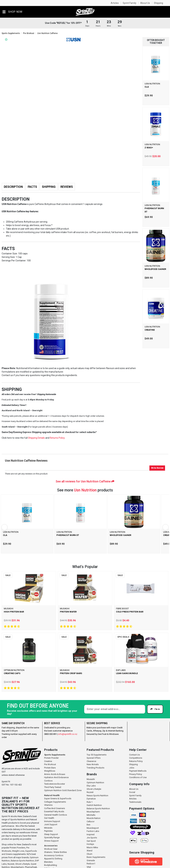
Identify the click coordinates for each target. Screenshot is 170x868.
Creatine (48, 761)
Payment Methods (138, 771)
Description (13, 187)
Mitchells (91, 815)
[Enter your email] (115, 709)
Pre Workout (29, 33)
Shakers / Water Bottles (55, 852)
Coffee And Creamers (55, 808)
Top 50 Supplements (97, 755)
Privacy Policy (136, 774)
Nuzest (11, 864)
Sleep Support (51, 834)
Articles (115, 3)
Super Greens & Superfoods (58, 798)
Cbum (89, 854)
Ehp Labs (91, 786)
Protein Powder (51, 758)
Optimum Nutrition (95, 783)
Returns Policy (136, 761)
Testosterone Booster (55, 784)
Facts (32, 187)
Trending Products (95, 768)
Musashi (91, 779)
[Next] (166, 527)
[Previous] (4, 527)
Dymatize (91, 799)
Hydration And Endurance (56, 777)
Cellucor (91, 821)
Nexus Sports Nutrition (97, 796)
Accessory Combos (54, 855)
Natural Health (52, 795)
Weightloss (50, 771)
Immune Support (52, 821)
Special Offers (94, 758)
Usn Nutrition (85, 490)
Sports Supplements (11, 33)
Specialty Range (52, 837)
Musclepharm (93, 812)
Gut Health (49, 818)
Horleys (90, 844)
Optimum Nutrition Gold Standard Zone (63, 790)
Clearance (91, 761)
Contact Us (134, 755)
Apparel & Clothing (53, 859)
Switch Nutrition (94, 805)
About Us (145, 3)
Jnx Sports (92, 838)
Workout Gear (51, 849)
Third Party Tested (53, 787)
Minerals (48, 828)
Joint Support (51, 824)
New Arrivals (93, 764)
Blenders (48, 862)
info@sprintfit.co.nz (68, 734)
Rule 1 (90, 802)
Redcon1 (91, 864)
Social (132, 792)
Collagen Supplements (55, 802)
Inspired (91, 834)
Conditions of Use (138, 777)
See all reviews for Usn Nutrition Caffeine (85, 481)
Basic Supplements (96, 857)
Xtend (89, 851)
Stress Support (51, 841)
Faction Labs (93, 831)
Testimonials (135, 802)
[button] (12, 12)
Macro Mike (92, 847)
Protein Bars (50, 768)
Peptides (48, 831)
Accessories (51, 846)
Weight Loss (18, 851)
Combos (48, 781)
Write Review (157, 468)
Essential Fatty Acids (54, 811)
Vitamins (48, 805)
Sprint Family (129, 3)
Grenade (91, 860)
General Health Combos (56, 815)
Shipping (158, 3)
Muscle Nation (94, 818)
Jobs (132, 768)
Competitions (136, 758)
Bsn (88, 825)
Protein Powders (17, 848)
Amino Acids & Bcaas (55, 774)
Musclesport (93, 828)
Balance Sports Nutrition (22, 861)
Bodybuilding (51, 865)
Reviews (67, 187)
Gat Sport (91, 841)
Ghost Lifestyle (22, 864)
